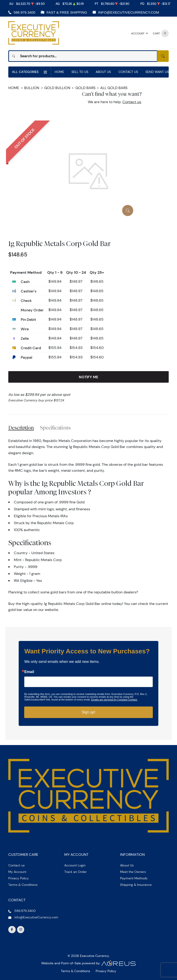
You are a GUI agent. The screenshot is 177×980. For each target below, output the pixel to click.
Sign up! (89, 712)
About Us (103, 72)
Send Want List (158, 72)
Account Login (75, 865)
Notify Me (88, 377)
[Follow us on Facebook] (12, 930)
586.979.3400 (24, 12)
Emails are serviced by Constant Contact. (114, 700)
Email (29, 672)
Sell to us (80, 72)
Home (59, 72)
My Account (17, 872)
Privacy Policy (19, 878)
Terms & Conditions (23, 885)
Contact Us (128, 72)
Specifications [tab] (55, 428)
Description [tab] (21, 428)
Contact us (132, 102)
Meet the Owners (133, 872)
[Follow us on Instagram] (21, 930)
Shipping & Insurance (136, 885)
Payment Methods (134, 878)
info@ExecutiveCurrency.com (129, 12)
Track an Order (75, 872)
